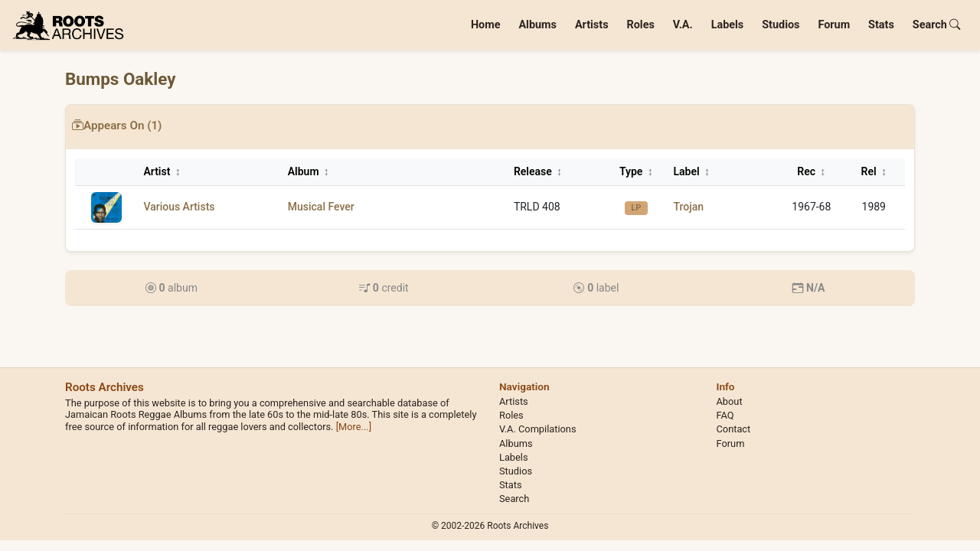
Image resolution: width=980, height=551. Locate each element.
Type (636, 171)
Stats (881, 25)
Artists (592, 25)
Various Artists (179, 207)
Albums (537, 25)
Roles (641, 25)
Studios (781, 25)
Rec (811, 171)
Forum (834, 25)
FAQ (725, 415)
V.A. (683, 25)
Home (486, 25)
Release (538, 171)
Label (692, 171)
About (730, 401)
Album (309, 171)
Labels (728, 25)
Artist (162, 171)
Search (937, 25)
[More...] (354, 427)
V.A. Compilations (538, 429)
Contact (734, 429)
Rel (874, 171)
